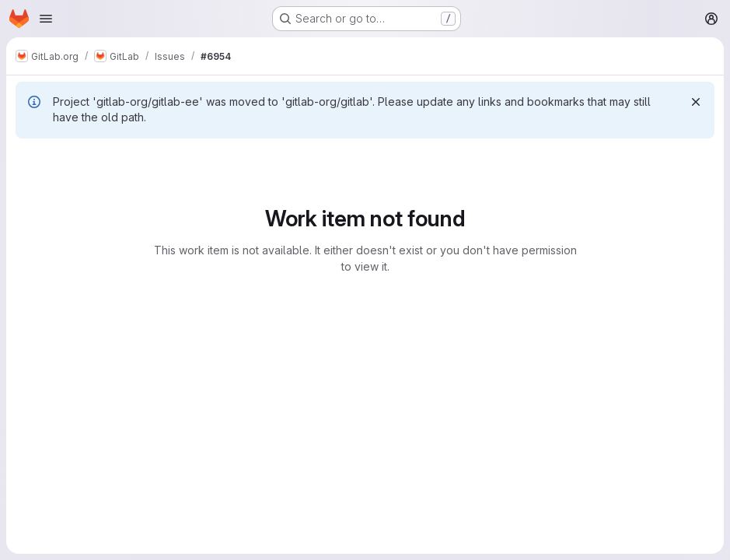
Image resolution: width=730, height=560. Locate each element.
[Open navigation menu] (46, 19)
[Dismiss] (696, 102)
